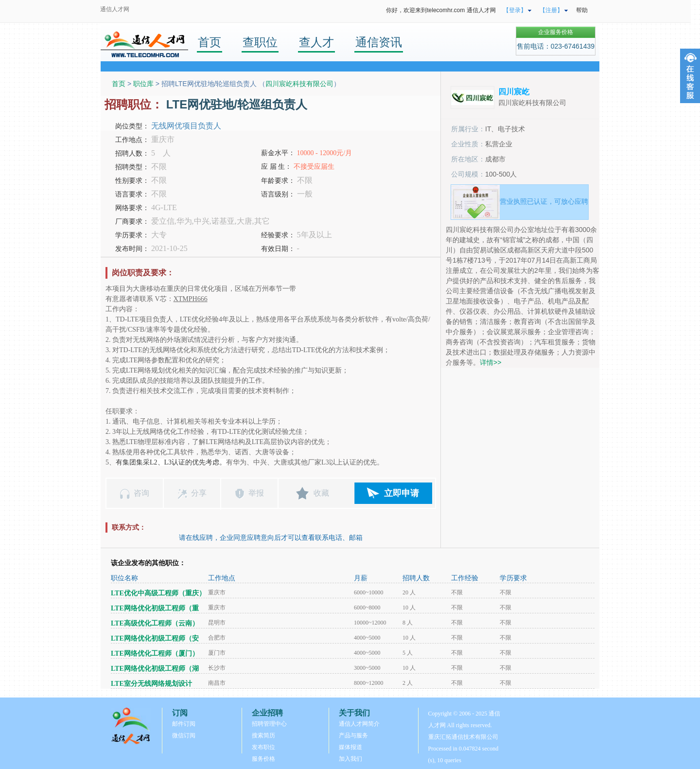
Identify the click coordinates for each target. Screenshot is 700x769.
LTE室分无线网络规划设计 (151, 684)
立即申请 (402, 493)
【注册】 (551, 10)
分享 (199, 493)
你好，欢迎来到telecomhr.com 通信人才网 (441, 10)
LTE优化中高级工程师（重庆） (158, 593)
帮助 (582, 10)
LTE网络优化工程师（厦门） (155, 653)
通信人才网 (115, 9)
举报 (256, 493)
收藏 (321, 493)
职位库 (143, 84)
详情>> (490, 362)
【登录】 (515, 10)
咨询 (141, 493)
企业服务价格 (556, 32)
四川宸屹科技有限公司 (299, 84)
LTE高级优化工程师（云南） (155, 623)
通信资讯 (379, 42)
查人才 (316, 42)
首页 (210, 42)
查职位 (260, 42)
